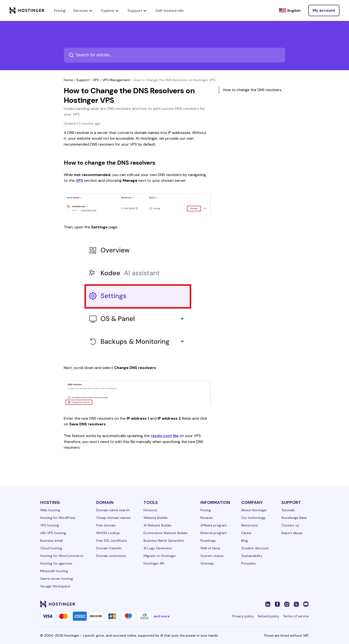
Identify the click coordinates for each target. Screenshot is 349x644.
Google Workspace (55, 586)
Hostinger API (154, 563)
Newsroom (250, 525)
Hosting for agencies (56, 563)
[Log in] (324, 10)
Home (68, 80)
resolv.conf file (165, 436)
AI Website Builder (158, 525)
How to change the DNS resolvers (252, 90)
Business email (52, 541)
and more (162, 616)
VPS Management (116, 80)
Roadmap (208, 541)
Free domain (106, 525)
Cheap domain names (113, 518)
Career (246, 533)
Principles (249, 563)
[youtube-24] (306, 604)
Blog (244, 541)
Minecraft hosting (54, 571)
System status (212, 556)
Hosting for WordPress (58, 518)
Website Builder (156, 518)
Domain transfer (109, 548)
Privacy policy (243, 616)
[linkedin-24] (268, 604)
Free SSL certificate (112, 541)
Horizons (150, 510)
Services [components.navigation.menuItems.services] (83, 10)
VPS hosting (50, 525)
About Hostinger (254, 510)
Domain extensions (111, 556)
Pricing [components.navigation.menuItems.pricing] (60, 11)
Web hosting (50, 510)
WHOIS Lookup (108, 533)
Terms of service (296, 616)
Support (83, 80)
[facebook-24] (277, 604)
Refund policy (269, 616)
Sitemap (207, 563)
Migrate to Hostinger (160, 556)
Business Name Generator (164, 541)
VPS (96, 80)
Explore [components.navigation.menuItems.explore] (111, 10)
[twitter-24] (296, 604)
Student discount (255, 548)
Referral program (214, 533)
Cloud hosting (51, 548)
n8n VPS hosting (53, 533)
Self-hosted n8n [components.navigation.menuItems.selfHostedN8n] (170, 11)
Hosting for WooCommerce (62, 556)
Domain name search (113, 510)
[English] (290, 11)
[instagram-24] (287, 604)
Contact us (290, 525)
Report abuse (292, 533)
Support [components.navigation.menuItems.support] (138, 10)
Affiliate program (214, 525)
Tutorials (288, 510)
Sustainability (252, 556)
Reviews (207, 518)
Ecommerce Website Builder (166, 533)
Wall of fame (210, 548)
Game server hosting (57, 579)
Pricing (206, 510)
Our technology (253, 518)
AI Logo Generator (158, 548)
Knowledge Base (294, 518)
